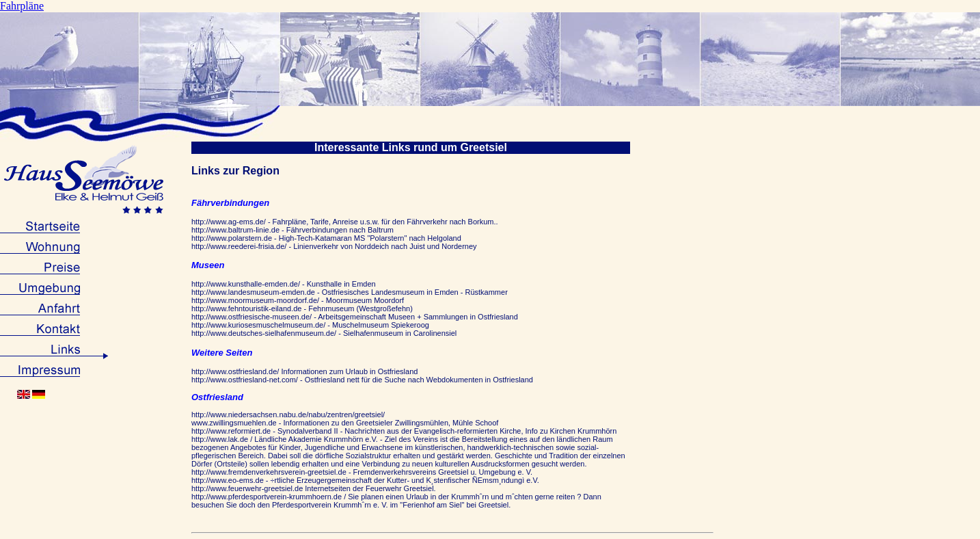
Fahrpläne (22, 6)
